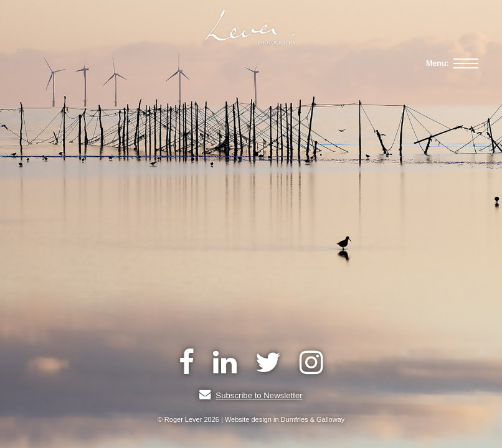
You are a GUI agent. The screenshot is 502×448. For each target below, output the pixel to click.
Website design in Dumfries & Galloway (285, 419)
